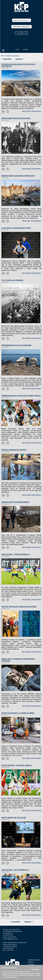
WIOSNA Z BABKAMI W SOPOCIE (14, 450)
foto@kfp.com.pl (12, 939)
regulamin (31, 962)
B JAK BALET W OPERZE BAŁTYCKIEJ (16, 228)
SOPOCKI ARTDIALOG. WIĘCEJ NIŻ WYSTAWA (19, 607)
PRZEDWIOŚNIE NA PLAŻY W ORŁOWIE (16, 345)
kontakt (25, 49)
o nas (17, 49)
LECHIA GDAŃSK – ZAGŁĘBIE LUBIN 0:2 (17, 765)
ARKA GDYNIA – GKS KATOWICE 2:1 (15, 870)
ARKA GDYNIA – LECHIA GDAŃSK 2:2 (16, 554)
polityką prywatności (27, 973)
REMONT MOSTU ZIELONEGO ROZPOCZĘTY (18, 176)
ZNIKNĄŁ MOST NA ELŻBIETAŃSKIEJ (15, 502)
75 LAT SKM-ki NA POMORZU (12, 280)
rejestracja (31, 964)
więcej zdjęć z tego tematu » (32, 111)
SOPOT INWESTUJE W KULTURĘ (14, 818)
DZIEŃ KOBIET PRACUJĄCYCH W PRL (16, 118)
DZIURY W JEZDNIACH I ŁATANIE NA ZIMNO (18, 713)
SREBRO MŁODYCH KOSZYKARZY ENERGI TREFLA (21, 396)
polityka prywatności (34, 960)
